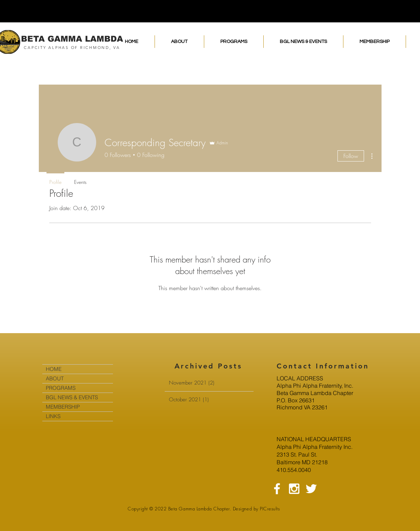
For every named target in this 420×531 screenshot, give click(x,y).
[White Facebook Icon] (277, 489)
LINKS (53, 416)
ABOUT (55, 378)
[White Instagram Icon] (294, 489)
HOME (54, 369)
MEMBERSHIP (63, 407)
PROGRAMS (61, 388)
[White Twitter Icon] (311, 489)
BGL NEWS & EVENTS (72, 397)
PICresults (270, 509)
